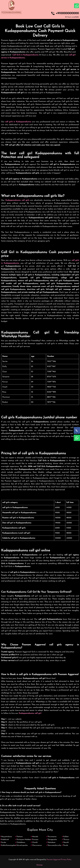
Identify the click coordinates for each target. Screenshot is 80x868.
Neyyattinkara (7, 837)
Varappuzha (52, 840)
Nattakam (52, 842)
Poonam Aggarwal (54, 860)
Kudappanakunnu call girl (30, 713)
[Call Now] (77, 430)
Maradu (35, 837)
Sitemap (39, 865)
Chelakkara (21, 842)
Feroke (4, 842)
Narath (66, 842)
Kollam (66, 837)
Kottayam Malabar (24, 840)
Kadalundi (5, 840)
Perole (66, 845)
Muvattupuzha (22, 845)
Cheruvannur (37, 845)
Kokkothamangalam (9, 845)
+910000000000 (67, 13)
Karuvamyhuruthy (55, 845)
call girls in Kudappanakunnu (18, 122)
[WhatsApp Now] (77, 438)
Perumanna (52, 837)
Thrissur (66, 840)
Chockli (35, 842)
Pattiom (20, 837)
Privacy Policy (66, 860)
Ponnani (35, 840)
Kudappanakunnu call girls (17, 200)
